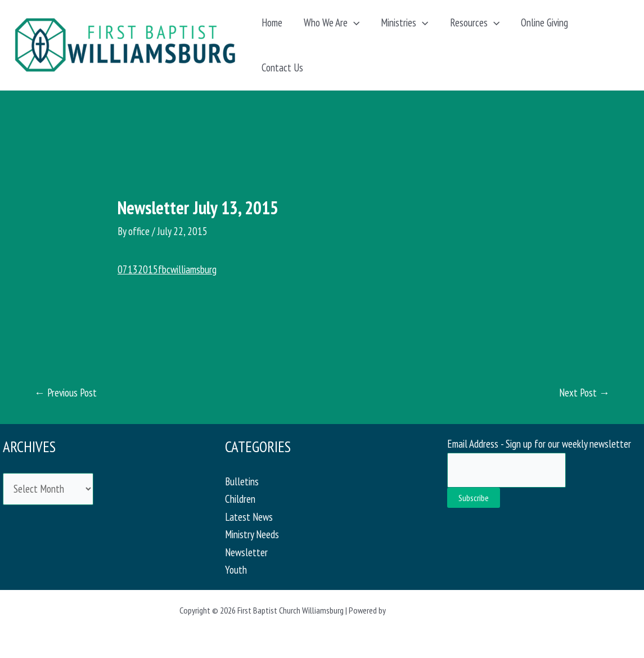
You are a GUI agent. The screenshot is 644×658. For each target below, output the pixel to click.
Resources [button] (475, 22)
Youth (236, 570)
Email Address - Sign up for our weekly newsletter (539, 444)
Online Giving (544, 22)
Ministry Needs (252, 534)
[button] (353, 22)
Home (272, 22)
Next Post (584, 393)
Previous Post (66, 393)
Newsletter (246, 552)
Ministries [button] (404, 22)
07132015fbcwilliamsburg (167, 269)
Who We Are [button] (332, 22)
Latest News (249, 517)
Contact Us (282, 67)
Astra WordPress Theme (426, 610)
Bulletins (242, 481)
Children (240, 499)
